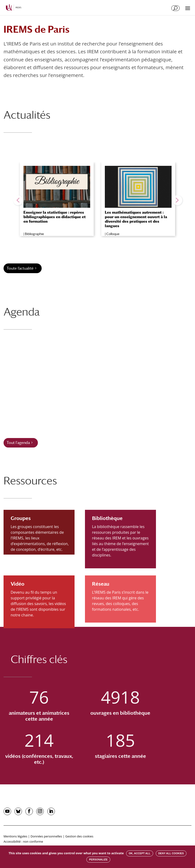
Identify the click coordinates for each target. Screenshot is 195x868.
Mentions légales (15, 836)
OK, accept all (140, 853)
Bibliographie (34, 234)
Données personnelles (46, 836)
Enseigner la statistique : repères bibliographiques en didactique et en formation (55, 217)
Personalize (98, 859)
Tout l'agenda (18, 443)
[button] (18, 200)
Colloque (113, 234)
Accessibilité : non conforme (23, 841)
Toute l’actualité (20, 268)
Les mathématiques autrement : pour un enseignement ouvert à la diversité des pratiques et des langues (136, 219)
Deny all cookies (171, 853)
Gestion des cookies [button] (79, 836)
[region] (97, 200)
